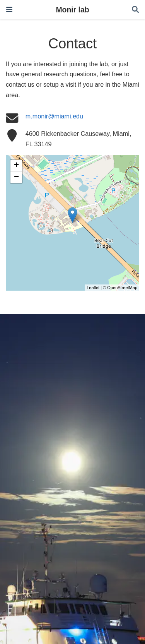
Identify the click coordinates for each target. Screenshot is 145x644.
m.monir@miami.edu (54, 116)
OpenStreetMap (122, 288)
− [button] (16, 177)
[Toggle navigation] (9, 9)
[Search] (135, 10)
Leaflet (93, 288)
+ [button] (16, 166)
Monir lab (72, 10)
